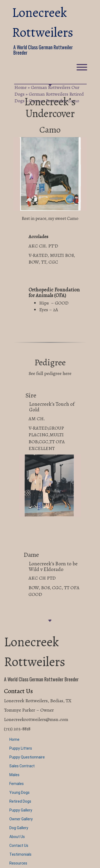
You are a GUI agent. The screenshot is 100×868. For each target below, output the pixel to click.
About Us (17, 837)
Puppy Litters (21, 748)
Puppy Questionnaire (27, 757)
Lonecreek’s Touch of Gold (52, 407)
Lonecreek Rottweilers (43, 22)
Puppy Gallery (21, 810)
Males (14, 775)
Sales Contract (22, 766)
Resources (18, 863)
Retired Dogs (20, 801)
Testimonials (20, 854)
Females (17, 784)
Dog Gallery (19, 828)
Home (21, 87)
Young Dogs (19, 792)
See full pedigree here (50, 373)
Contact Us (19, 846)
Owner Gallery (21, 819)
